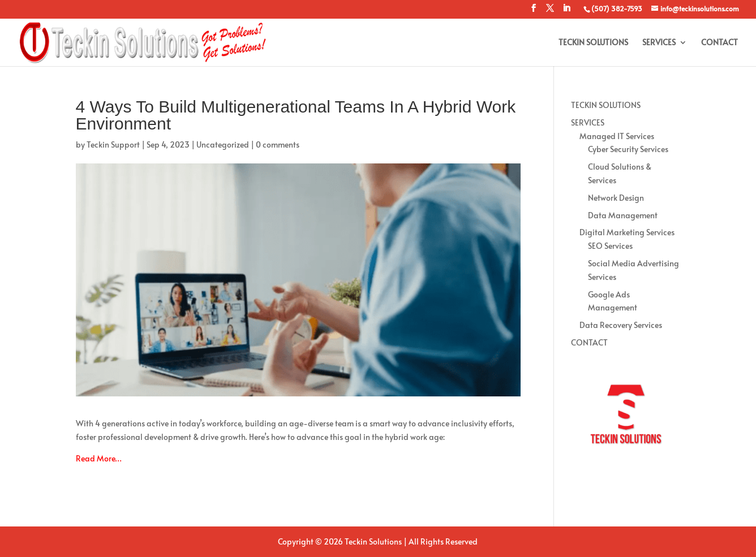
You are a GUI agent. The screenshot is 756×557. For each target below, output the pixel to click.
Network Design (616, 198)
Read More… (99, 458)
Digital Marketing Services (627, 232)
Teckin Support (113, 144)
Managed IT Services (617, 136)
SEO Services (610, 246)
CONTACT (720, 43)
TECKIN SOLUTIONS (593, 43)
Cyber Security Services (628, 149)
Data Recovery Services (621, 325)
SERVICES (659, 43)
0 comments (278, 144)
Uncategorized (223, 144)
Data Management (623, 215)
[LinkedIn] (566, 11)
